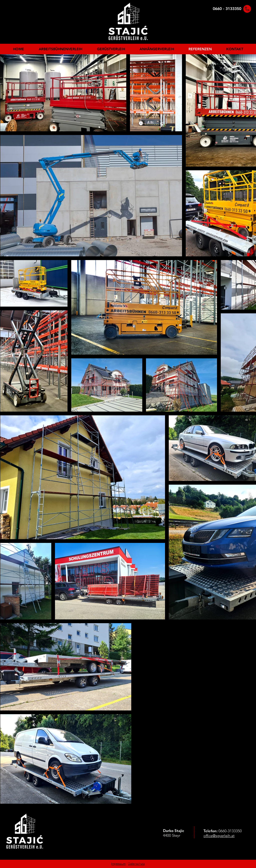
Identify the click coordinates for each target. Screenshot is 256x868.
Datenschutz (136, 864)
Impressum (118, 864)
